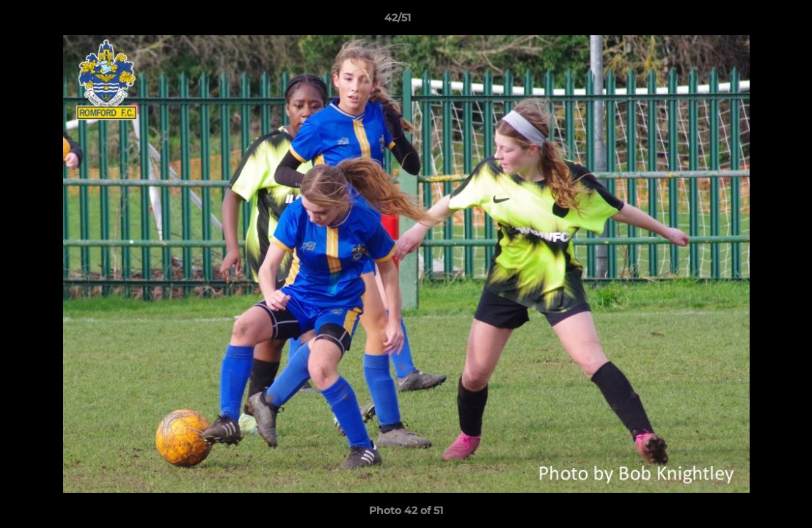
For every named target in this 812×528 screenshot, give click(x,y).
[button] (750, 21)
